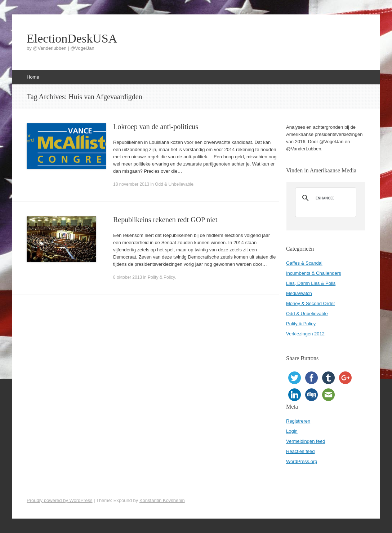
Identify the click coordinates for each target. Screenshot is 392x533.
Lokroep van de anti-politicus (156, 127)
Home (33, 77)
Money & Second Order (311, 303)
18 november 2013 (131, 184)
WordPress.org (302, 461)
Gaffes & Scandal (304, 263)
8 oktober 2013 (128, 277)
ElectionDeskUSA (72, 39)
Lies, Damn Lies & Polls (311, 283)
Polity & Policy (161, 277)
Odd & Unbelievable (174, 184)
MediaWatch (299, 293)
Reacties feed (300, 451)
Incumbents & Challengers (313, 273)
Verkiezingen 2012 (305, 334)
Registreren (298, 421)
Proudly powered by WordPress (60, 500)
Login (292, 431)
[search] (325, 198)
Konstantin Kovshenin (162, 500)
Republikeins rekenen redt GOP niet (165, 220)
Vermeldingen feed (306, 441)
